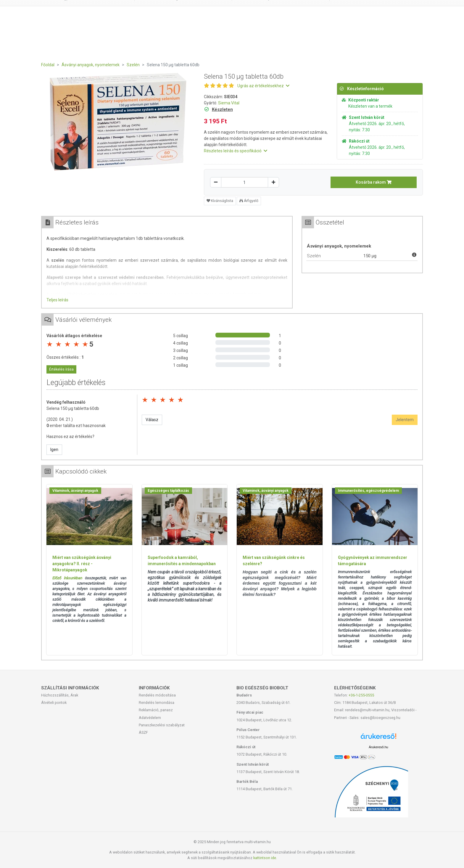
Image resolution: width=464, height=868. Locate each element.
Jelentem (405, 420)
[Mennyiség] (245, 182)
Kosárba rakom (374, 182)
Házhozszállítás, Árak (60, 695)
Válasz (152, 420)
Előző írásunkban (67, 578)
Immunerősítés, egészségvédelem (368, 491)
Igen (54, 450)
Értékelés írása (61, 369)
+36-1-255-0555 (361, 695)
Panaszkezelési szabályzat (162, 725)
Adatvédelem (150, 718)
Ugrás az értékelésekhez (263, 86)
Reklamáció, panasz (156, 710)
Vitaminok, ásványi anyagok (75, 491)
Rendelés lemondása (157, 703)
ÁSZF (143, 732)
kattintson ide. (265, 858)
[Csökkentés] (216, 182)
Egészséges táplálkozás (168, 491)
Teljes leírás (57, 300)
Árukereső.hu (378, 747)
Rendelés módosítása (157, 695)
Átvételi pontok (54, 703)
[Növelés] (273, 182)
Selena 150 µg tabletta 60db (73, 408)
